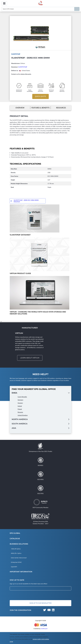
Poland (20, 409)
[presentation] (25, 595)
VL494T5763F (23, 67)
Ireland (20, 406)
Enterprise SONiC (16, 562)
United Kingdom (23, 415)
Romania (20, 412)
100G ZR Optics (16, 549)
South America (20, 424)
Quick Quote (40, 96)
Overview (20, 108)
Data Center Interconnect (19, 558)
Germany (20, 400)
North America (20, 419)
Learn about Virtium (30, 358)
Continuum (44, 629)
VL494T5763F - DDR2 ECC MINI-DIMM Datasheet (26, 201)
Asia (14, 428)
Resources (61, 108)
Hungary (20, 403)
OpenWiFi (14, 567)
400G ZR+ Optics (16, 553)
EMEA (14, 393)
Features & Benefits (40, 108)
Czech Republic (22, 397)
